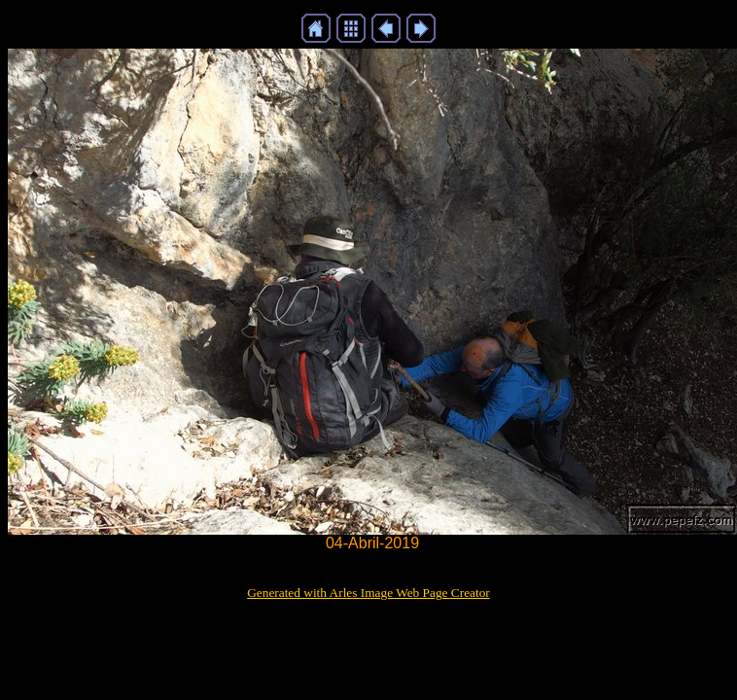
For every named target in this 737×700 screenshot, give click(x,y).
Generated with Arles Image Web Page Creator (368, 593)
